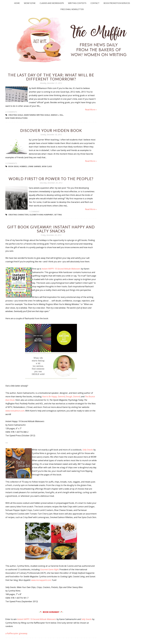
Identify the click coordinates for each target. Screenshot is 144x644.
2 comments (11, 112)
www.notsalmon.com (15, 411)
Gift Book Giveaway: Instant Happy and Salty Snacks (51, 229)
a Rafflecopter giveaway (16, 633)
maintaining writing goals (37, 115)
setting (58, 215)
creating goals (16, 115)
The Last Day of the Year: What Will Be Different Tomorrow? (51, 77)
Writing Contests (77, 3)
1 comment (34, 212)
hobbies (23, 166)
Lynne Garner (34, 166)
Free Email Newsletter (72, 9)
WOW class (47, 166)
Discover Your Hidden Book (51, 130)
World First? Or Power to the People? (51, 179)
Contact (95, 3)
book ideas (13, 166)
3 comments (11, 163)
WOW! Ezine (30, 3)
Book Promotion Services (117, 3)
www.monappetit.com (41, 580)
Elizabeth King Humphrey (41, 215)
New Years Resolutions (16, 118)
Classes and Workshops (52, 3)
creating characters (18, 215)
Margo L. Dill (57, 115)
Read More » (91, 110)
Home (17, 3)
